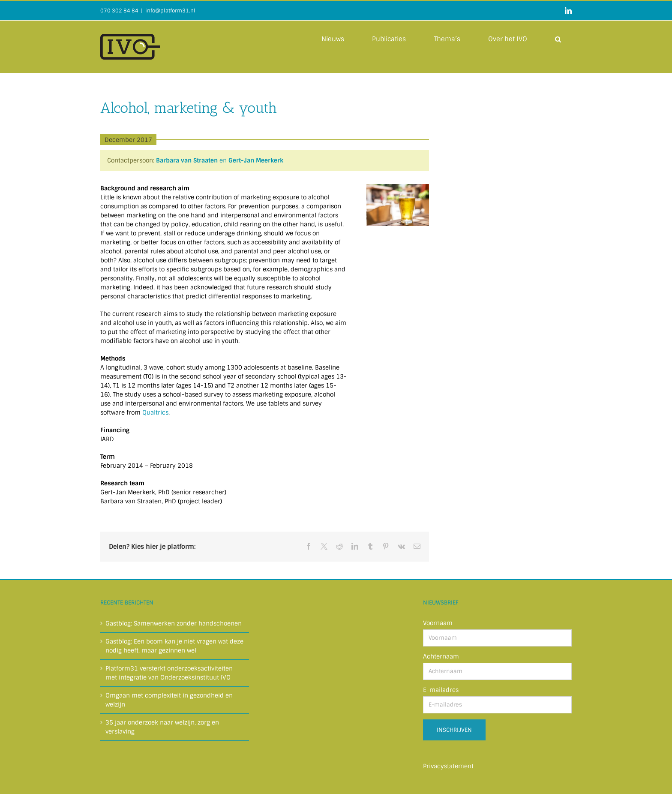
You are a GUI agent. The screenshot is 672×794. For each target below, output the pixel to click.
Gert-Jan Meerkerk (256, 160)
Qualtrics (155, 412)
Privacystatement (448, 766)
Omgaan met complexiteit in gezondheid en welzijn (169, 700)
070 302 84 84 (119, 11)
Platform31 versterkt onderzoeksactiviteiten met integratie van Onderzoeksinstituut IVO (169, 673)
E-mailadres (441, 690)
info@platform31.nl (170, 11)
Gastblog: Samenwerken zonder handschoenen (174, 623)
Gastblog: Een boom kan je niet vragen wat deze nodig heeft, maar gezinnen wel (174, 646)
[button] (558, 39)
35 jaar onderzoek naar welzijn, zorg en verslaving (162, 727)
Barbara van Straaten (187, 160)
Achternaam (441, 656)
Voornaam (438, 623)
